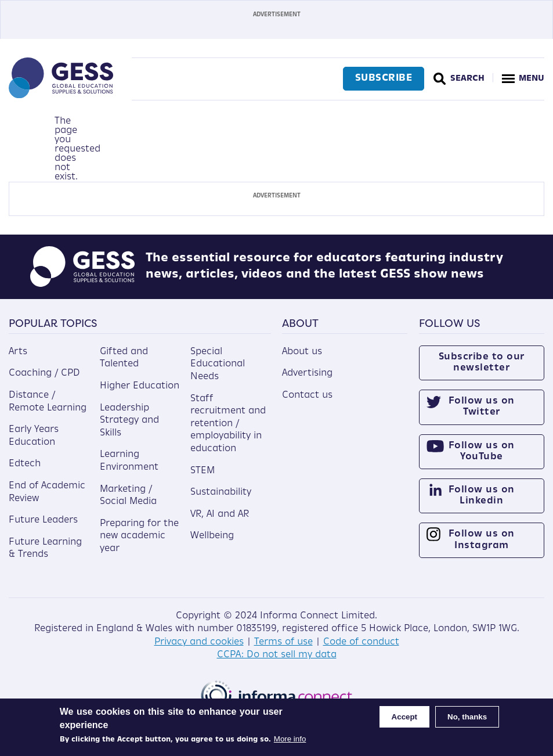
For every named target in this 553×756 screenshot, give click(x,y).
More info (290, 739)
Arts (18, 352)
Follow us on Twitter (482, 407)
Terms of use (283, 642)
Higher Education (140, 386)
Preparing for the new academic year (139, 536)
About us (302, 352)
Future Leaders (43, 520)
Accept (404, 717)
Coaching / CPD (44, 373)
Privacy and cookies (199, 642)
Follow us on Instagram (482, 540)
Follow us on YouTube (482, 451)
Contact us (307, 395)
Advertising (307, 373)
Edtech (25, 464)
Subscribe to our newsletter (482, 363)
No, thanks (467, 717)
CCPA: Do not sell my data (277, 655)
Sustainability (221, 492)
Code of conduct (361, 642)
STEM (203, 471)
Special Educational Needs (218, 364)
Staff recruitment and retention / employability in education (228, 424)
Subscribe (384, 78)
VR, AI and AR (220, 514)
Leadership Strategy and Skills (129, 421)
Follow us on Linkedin (482, 496)
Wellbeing (212, 536)
